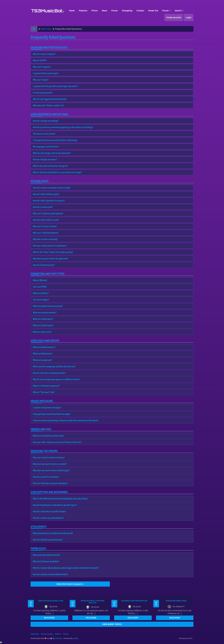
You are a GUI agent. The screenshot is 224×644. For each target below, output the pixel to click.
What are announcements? (45, 312)
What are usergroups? (42, 360)
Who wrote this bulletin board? (46, 555)
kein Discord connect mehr (176, 601)
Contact (140, 11)
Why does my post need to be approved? (50, 259)
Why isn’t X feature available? (46, 561)
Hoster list (153, 11)
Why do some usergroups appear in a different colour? (57, 379)
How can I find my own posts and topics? (50, 483)
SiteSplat (58, 638)
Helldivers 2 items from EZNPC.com (134, 601)
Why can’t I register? (42, 67)
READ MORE (49, 618)
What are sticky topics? (43, 319)
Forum (115, 11)
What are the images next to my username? (52, 153)
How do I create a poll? (43, 207)
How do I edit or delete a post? (46, 194)
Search (179, 11)
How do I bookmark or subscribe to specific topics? (55, 505)
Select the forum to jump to (70, 584)
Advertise (35, 634)
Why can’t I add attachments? (46, 233)
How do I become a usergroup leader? (49, 373)
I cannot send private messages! (47, 408)
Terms (66, 634)
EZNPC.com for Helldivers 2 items (51, 601)
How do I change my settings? (46, 121)
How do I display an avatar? (45, 159)
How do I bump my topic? (44, 265)
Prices (95, 11)
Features (83, 11)
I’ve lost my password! (43, 93)
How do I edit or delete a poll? (46, 220)
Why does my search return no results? (50, 464)
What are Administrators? (44, 347)
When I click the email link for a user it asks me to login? (57, 172)
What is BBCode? (40, 280)
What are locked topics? (43, 325)
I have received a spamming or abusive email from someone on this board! (66, 420)
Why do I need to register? (44, 54)
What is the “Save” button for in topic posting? (53, 252)
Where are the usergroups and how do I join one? (54, 366)
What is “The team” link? (44, 392)
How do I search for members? (46, 477)
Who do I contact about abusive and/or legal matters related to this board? (66, 568)
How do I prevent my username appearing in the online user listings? (63, 127)
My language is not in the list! (46, 147)
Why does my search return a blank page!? (51, 470)
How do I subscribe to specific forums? (49, 511)
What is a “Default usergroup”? (46, 386)
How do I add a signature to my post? (49, 201)
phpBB (76, 638)
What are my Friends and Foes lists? (48, 436)
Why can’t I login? (41, 80)
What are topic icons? (42, 332)
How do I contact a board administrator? (50, 574)
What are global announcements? (48, 306)
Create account (174, 17)
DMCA (58, 634)
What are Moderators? (43, 354)
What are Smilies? (41, 293)
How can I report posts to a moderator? (50, 246)
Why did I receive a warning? (45, 239)
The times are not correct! (44, 134)
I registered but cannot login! (46, 73)
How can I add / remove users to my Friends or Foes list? (57, 442)
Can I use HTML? (40, 287)
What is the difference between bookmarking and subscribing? (60, 499)
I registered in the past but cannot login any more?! (55, 86)
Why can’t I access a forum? (45, 226)
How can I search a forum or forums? (49, 457)
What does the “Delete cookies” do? (48, 105)
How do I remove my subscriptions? (48, 518)
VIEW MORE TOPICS (112, 624)
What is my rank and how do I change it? (50, 166)
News (104, 11)
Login (189, 17)
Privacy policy (47, 634)
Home (72, 11)
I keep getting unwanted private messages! (52, 414)
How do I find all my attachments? (48, 540)
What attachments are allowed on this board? (53, 533)
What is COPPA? (40, 60)
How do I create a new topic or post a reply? (52, 188)
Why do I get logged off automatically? (50, 99)
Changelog (127, 11)
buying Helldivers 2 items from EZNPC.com (93, 602)
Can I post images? (41, 300)
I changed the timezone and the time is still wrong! (55, 140)
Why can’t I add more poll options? (48, 213)
